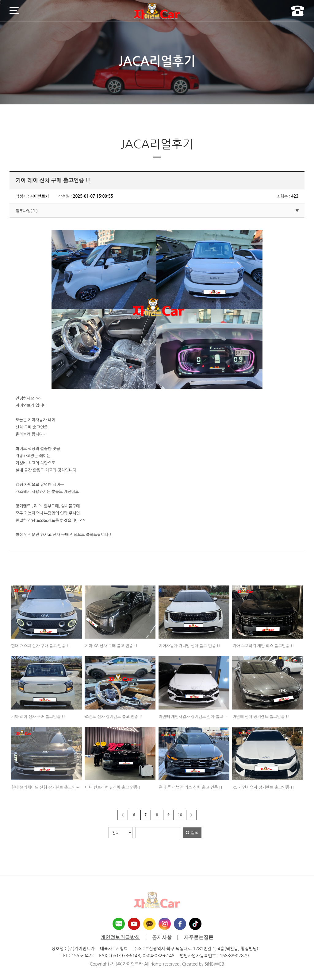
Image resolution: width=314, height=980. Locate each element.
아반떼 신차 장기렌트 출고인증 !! (261, 717)
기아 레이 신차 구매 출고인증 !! (38, 717)
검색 (195, 832)
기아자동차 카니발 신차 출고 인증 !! (190, 646)
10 (180, 815)
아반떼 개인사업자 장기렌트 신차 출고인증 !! (197, 717)
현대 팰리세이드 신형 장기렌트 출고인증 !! (47, 787)
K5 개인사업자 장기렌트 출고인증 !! (263, 787)
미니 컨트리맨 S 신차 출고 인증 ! (113, 787)
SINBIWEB (214, 964)
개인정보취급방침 (120, 937)
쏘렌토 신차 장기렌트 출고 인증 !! (114, 717)
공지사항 (162, 937)
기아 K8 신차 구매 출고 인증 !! (111, 646)
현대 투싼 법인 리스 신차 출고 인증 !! (191, 787)
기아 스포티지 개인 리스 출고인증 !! (263, 646)
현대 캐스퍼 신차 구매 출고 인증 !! (40, 646)
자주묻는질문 (199, 937)
